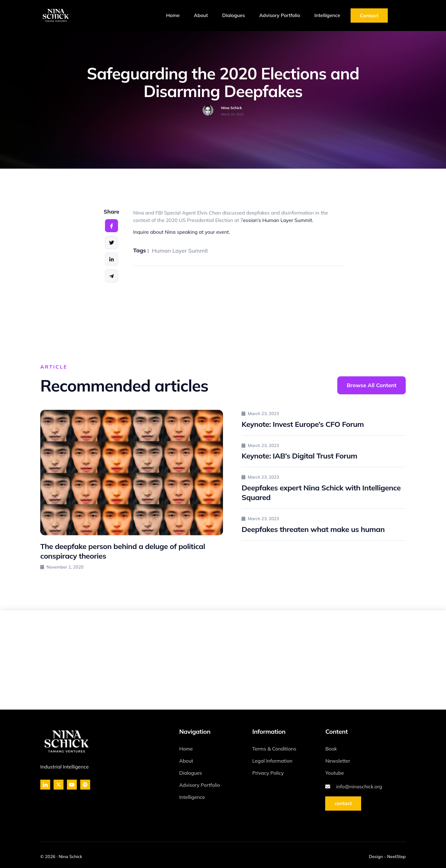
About (195, 15)
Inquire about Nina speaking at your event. (182, 232)
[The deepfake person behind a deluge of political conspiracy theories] (132, 473)
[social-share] (111, 226)
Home (166, 15)
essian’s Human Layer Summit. (278, 220)
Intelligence (327, 15)
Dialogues (229, 15)
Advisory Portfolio (277, 15)
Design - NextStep (387, 857)
